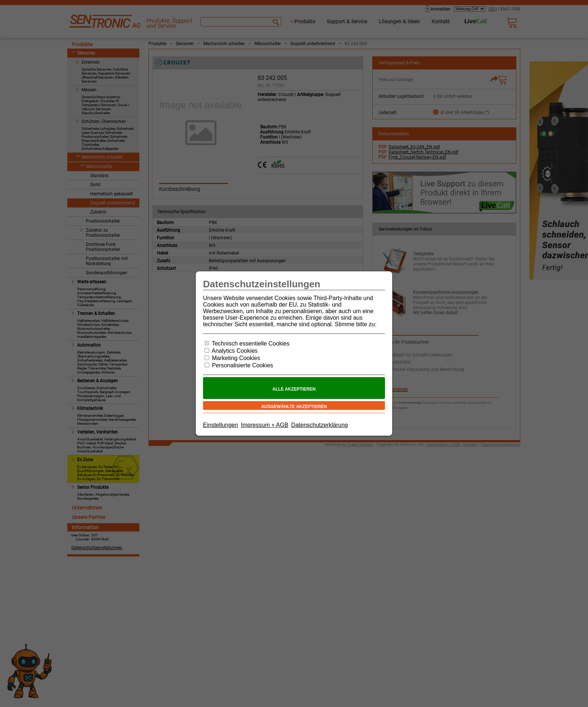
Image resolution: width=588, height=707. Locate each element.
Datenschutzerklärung (319, 425)
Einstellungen (220, 425)
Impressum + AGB (265, 425)
